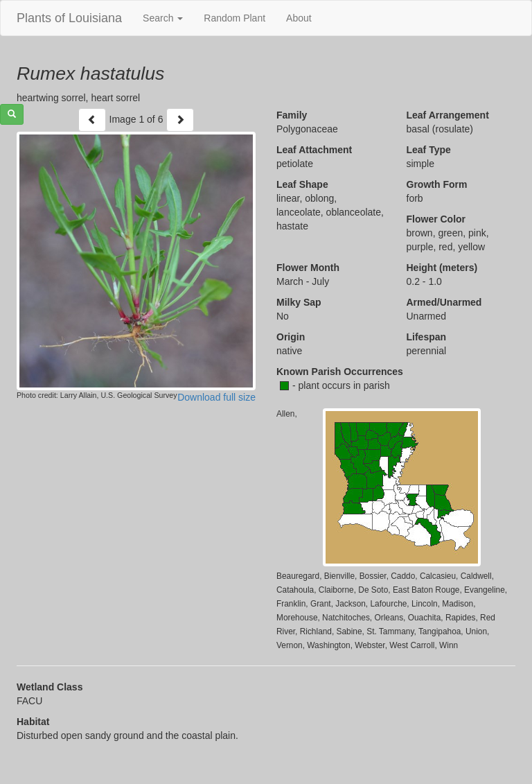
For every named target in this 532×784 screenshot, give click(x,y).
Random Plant (234, 18)
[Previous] (92, 120)
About (299, 18)
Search (163, 18)
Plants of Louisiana (69, 18)
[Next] (180, 120)
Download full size (216, 397)
